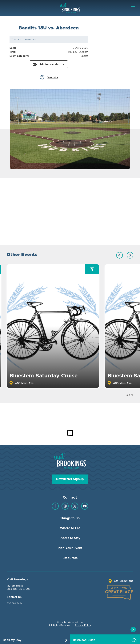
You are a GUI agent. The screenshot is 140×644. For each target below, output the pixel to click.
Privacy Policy (83, 625)
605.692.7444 (15, 603)
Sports (84, 56)
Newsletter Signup (70, 479)
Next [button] (130, 255)
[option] (70, 129)
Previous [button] (120, 255)
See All (130, 395)
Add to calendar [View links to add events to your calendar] (50, 64)
